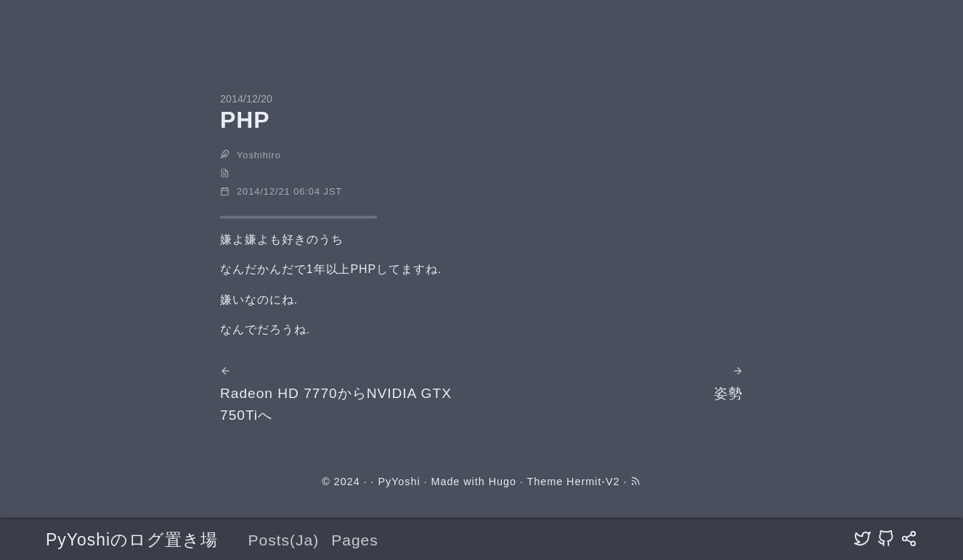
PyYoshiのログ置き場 (132, 540)
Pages (355, 540)
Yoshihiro (259, 155)
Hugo (503, 482)
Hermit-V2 (593, 482)
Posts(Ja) (283, 540)
